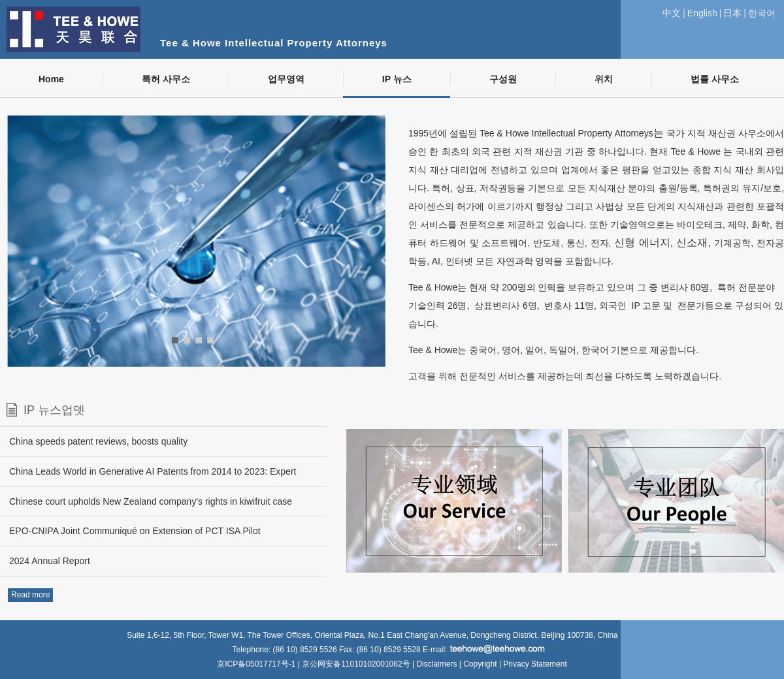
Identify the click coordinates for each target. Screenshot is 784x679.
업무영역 (286, 79)
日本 (732, 13)
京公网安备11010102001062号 (356, 664)
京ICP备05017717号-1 (257, 664)
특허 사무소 (166, 79)
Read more (30, 595)
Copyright (480, 664)
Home (51, 79)
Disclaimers (436, 664)
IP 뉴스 (397, 79)
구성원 (503, 79)
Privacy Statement (535, 664)
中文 (672, 13)
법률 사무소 (715, 79)
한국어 (762, 13)
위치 (604, 79)
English (702, 13)
